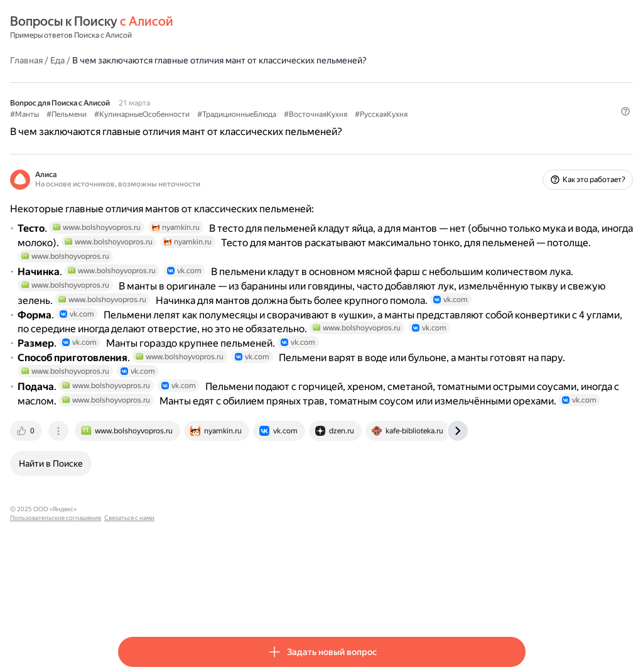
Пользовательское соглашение (236, 602)
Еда (165, 60)
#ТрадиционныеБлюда (345, 114)
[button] (518, 135)
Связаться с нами (310, 602)
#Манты (132, 114)
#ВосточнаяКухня (424, 114)
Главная (134, 60)
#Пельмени (175, 114)
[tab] (135, 524)
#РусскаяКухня (489, 114)
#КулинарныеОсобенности (250, 114)
